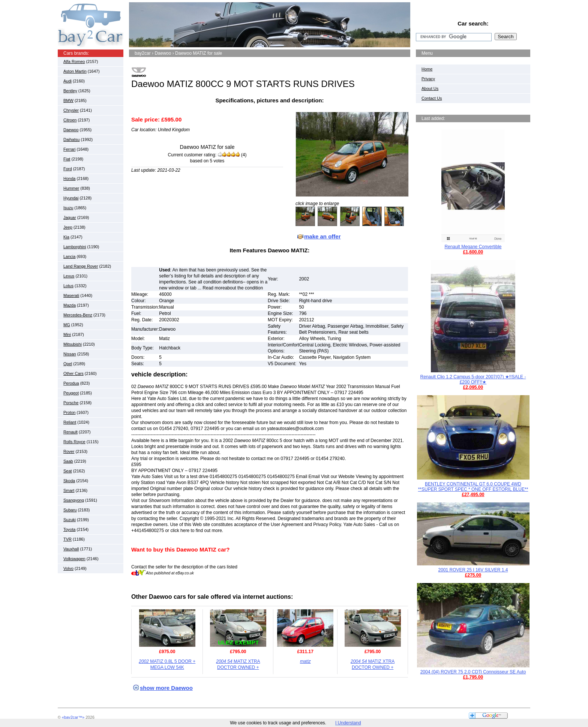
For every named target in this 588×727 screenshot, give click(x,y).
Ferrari (69, 149)
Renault (70, 432)
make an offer (322, 236)
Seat (68, 471)
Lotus (68, 286)
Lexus (69, 276)
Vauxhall (71, 549)
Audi (67, 81)
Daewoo (71, 130)
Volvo (68, 568)
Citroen (70, 120)
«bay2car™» (73, 717)
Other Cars (73, 373)
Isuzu (68, 208)
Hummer (71, 188)
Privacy (428, 79)
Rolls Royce (74, 442)
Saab (68, 461)
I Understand (348, 723)
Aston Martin (75, 71)
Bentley (70, 91)
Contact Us (432, 98)
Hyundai (71, 198)
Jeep (68, 227)
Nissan (70, 354)
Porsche (71, 403)
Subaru (70, 510)
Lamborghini (75, 247)
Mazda (70, 305)
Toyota (69, 529)
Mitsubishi (73, 344)
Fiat (67, 159)
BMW (68, 100)
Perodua (71, 383)
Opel (68, 364)
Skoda (69, 481)
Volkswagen (74, 559)
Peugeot (71, 393)
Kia (66, 237)
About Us (430, 88)
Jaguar (70, 217)
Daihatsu (71, 139)
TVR (67, 539)
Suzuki (70, 520)
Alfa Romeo (74, 61)
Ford (68, 169)
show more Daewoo (166, 688)
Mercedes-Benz (78, 315)
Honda (69, 178)
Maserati (71, 295)
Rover (69, 451)
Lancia (69, 256)
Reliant (70, 422)
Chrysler (71, 110)
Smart (69, 490)
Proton (69, 412)
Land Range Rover (81, 266)
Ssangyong (74, 500)
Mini (67, 334)
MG (67, 325)
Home (427, 69)
